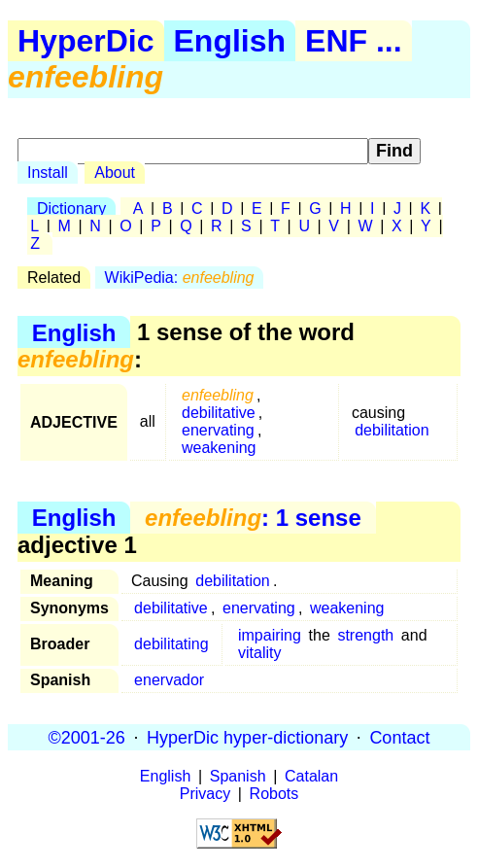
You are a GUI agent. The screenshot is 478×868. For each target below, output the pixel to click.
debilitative (219, 413)
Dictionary (71, 208)
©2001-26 (87, 737)
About (115, 173)
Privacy (205, 794)
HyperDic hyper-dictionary (247, 737)
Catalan (311, 776)
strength (365, 635)
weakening (219, 448)
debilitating (171, 644)
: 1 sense (253, 518)
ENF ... (354, 41)
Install (48, 173)
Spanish (238, 776)
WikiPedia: (180, 278)
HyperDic (86, 41)
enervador (169, 680)
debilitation (392, 430)
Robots (274, 794)
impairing (270, 635)
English (230, 41)
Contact (399, 737)
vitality (259, 653)
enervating (218, 430)
